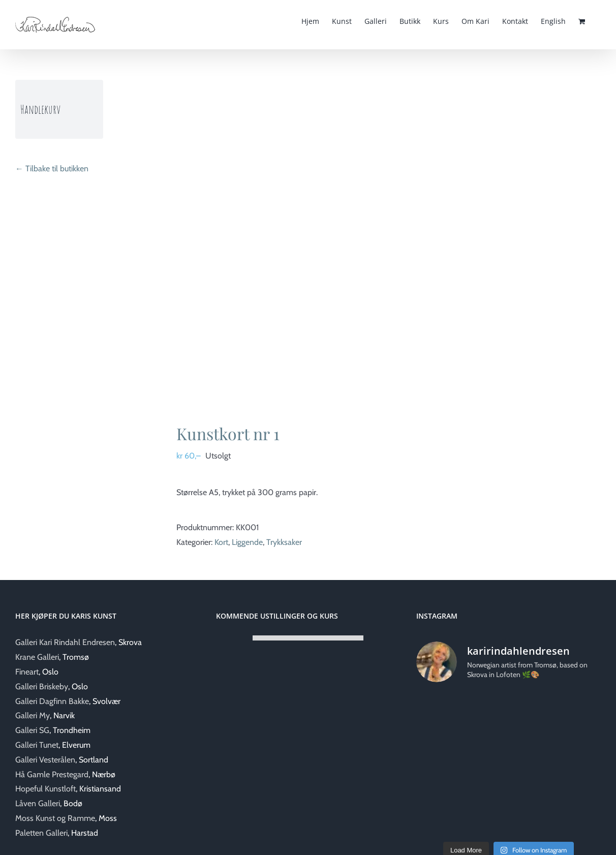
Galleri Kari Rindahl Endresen (65, 642)
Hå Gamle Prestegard (52, 774)
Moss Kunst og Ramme (55, 818)
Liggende (247, 542)
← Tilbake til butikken (52, 169)
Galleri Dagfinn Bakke (52, 701)
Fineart (27, 672)
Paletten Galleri (41, 833)
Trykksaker (284, 542)
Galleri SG (32, 730)
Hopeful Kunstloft (45, 789)
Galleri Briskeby (42, 686)
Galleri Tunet (37, 745)
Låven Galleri (38, 803)
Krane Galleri (37, 657)
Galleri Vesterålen (45, 760)
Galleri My (33, 715)
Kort (221, 542)
